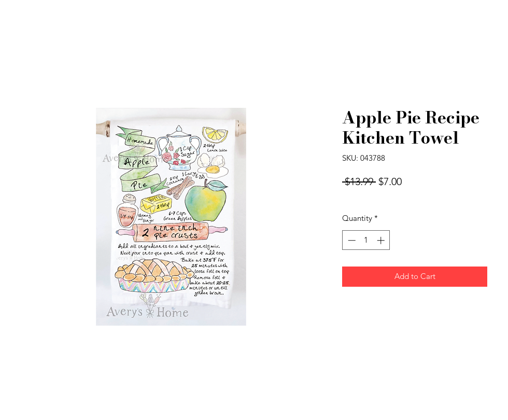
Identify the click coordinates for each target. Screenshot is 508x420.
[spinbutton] (366, 240)
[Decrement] (351, 240)
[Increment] (382, 240)
